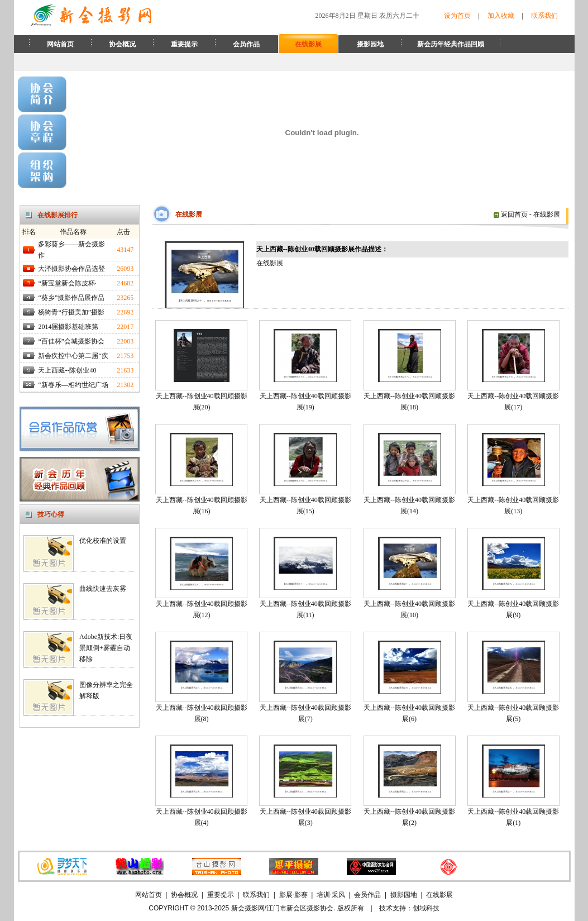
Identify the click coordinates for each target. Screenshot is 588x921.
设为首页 (457, 16)
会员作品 (246, 44)
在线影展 (308, 44)
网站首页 (60, 44)
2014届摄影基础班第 (68, 327)
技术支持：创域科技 (409, 908)
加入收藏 (501, 16)
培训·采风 (331, 895)
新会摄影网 (248, 908)
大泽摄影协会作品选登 (71, 269)
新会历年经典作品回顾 (451, 44)
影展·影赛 (293, 895)
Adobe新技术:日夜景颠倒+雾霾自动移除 (106, 648)
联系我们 (544, 16)
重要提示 (184, 44)
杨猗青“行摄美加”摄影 (71, 312)
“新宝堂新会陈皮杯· (67, 283)
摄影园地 (370, 44)
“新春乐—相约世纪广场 (73, 385)
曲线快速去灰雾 (103, 589)
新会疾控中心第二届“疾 (73, 356)
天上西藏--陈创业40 (67, 370)
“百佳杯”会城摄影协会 (71, 341)
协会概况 (122, 44)
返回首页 (511, 214)
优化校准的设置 (103, 541)
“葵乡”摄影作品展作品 (71, 298)
